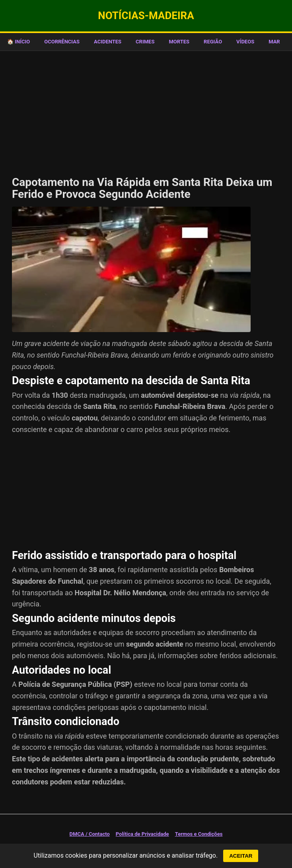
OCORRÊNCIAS (62, 42)
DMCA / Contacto (90, 834)
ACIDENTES (108, 42)
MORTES (179, 42)
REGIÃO (213, 42)
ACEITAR (241, 856)
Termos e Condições (199, 834)
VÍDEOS (245, 42)
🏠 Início (18, 42)
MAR (274, 42)
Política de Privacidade (142, 834)
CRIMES (145, 42)
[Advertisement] (146, 111)
